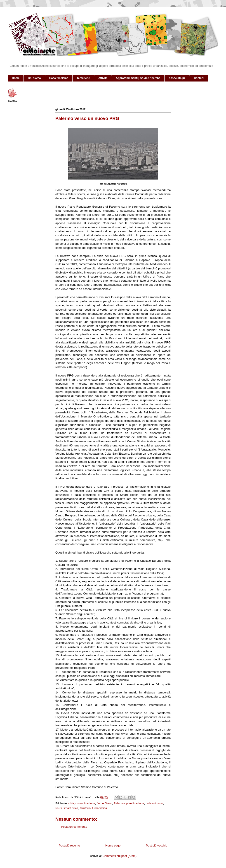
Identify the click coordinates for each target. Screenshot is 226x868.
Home (16, 78)
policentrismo (154, 803)
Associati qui (177, 78)
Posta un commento (74, 827)
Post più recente (69, 845)
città (71, 803)
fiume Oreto (104, 803)
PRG (59, 808)
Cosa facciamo (59, 78)
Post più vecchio (157, 845)
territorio (85, 808)
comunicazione (85, 803)
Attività (103, 78)
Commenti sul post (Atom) (120, 856)
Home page (113, 845)
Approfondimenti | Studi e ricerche (138, 78)
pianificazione (135, 803)
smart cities (71, 808)
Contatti (199, 78)
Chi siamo (34, 78)
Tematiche (83, 78)
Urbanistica (100, 808)
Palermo (119, 803)
